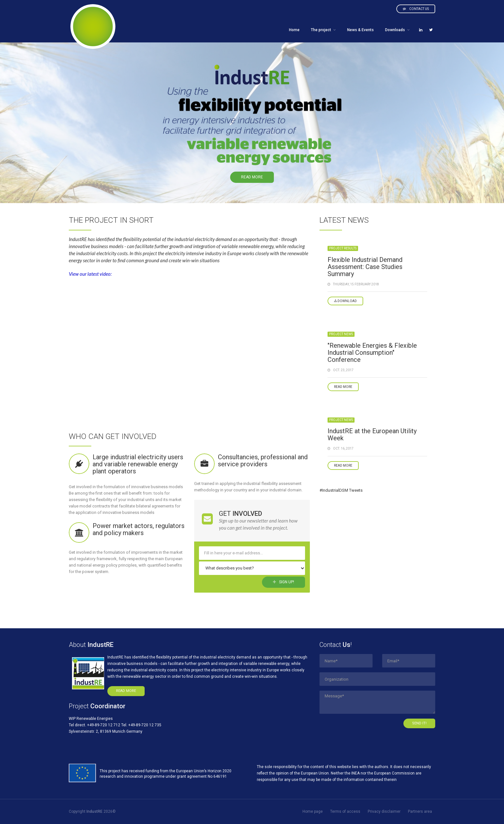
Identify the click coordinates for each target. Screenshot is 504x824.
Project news (341, 334)
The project (321, 30)
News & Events (360, 30)
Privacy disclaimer (384, 811)
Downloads (395, 30)
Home (294, 30)
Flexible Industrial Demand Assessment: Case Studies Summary (365, 267)
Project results (343, 248)
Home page (313, 811)
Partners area (420, 811)
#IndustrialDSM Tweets (341, 490)
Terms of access (345, 811)
